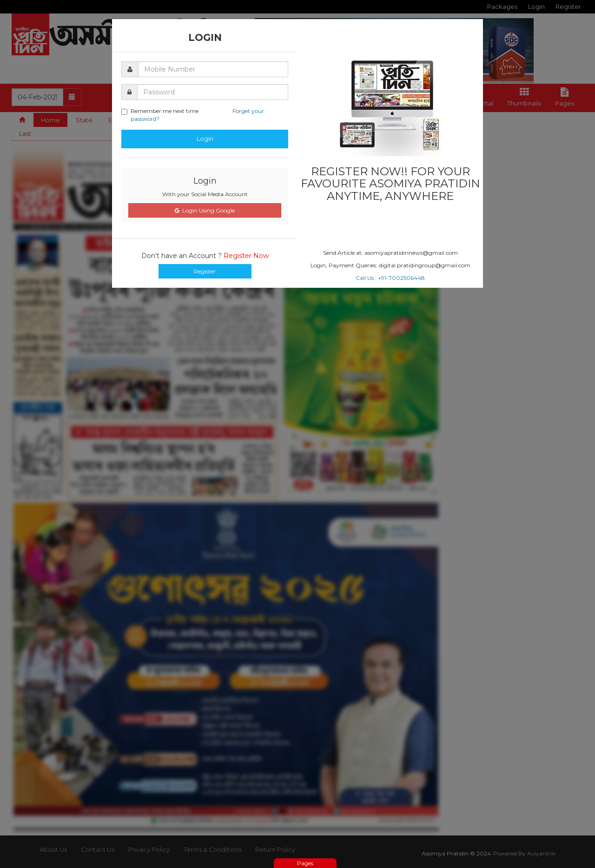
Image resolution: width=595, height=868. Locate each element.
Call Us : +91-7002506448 (390, 278)
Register (205, 271)
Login (205, 139)
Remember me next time (193, 115)
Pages (305, 863)
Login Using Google (205, 210)
